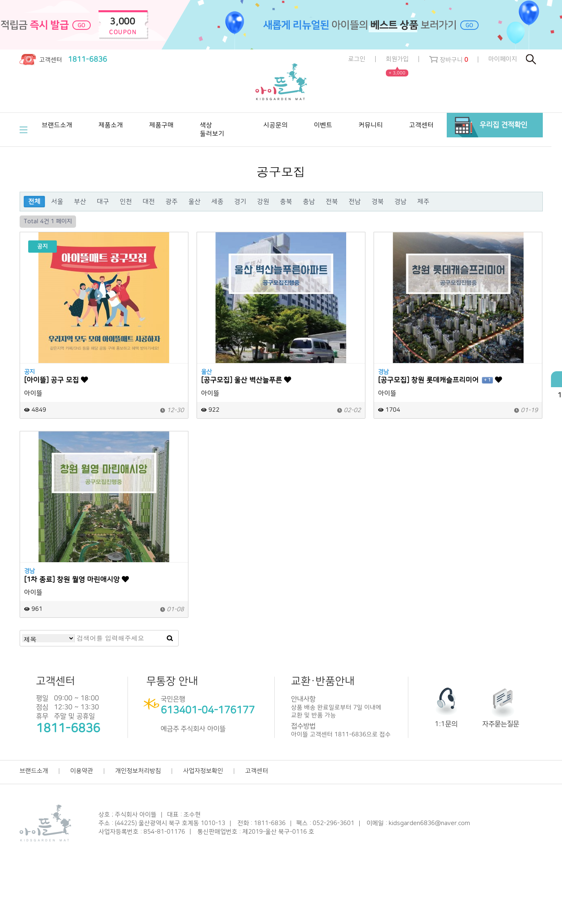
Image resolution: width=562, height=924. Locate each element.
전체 (34, 202)
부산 (80, 202)
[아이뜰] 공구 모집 (56, 380)
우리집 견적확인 (503, 125)
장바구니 (449, 60)
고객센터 (257, 771)
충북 (286, 202)
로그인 (357, 59)
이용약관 (82, 771)
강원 (263, 202)
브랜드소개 (34, 771)
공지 (29, 372)
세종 (217, 202)
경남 (401, 202)
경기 (240, 202)
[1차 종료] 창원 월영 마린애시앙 (76, 580)
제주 (423, 202)
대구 (103, 202)
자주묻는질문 (501, 724)
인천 (126, 202)
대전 (149, 202)
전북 (332, 202)
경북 (378, 202)
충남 (309, 202)
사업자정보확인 (203, 771)
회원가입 (397, 59)
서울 (57, 202)
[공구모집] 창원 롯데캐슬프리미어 (440, 380)
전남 (355, 202)
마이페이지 (503, 59)
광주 (172, 202)
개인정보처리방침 (138, 771)
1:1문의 (446, 724)
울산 (195, 202)
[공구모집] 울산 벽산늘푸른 (246, 380)
